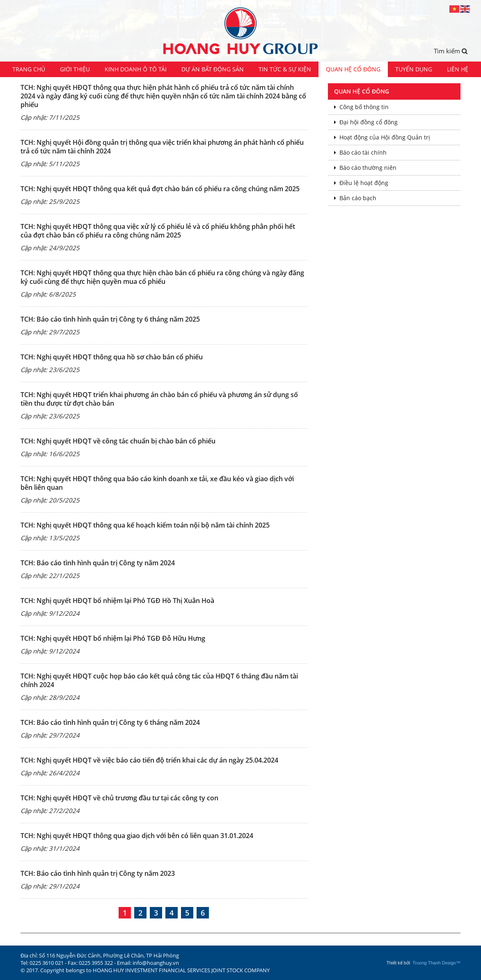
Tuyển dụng (414, 69)
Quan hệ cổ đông (353, 69)
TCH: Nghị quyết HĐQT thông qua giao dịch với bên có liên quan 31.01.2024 (137, 836)
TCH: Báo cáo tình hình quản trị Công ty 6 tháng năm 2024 (110, 722)
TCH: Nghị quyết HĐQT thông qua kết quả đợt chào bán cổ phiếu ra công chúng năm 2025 (160, 189)
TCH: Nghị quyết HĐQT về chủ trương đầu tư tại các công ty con (119, 798)
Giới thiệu (75, 69)
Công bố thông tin (361, 107)
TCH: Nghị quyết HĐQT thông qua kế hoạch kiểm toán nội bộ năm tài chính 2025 (145, 525)
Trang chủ (29, 69)
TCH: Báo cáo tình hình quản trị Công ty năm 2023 (98, 873)
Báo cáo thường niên (365, 168)
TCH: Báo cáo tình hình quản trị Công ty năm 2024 (98, 563)
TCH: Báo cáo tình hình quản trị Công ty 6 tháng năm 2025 (110, 319)
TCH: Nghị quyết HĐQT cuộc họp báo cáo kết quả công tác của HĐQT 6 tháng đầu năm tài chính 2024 (159, 680)
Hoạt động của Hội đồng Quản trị (382, 137)
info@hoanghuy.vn (156, 963)
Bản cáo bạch (355, 198)
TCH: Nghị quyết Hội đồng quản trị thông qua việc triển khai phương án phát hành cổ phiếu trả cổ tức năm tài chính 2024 (162, 147)
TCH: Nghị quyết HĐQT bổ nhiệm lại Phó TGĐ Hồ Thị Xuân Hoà (117, 601)
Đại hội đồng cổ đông (366, 122)
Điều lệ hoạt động (361, 183)
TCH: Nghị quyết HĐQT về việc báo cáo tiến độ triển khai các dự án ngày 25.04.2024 (149, 760)
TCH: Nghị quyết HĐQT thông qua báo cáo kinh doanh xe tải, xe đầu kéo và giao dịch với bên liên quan (157, 483)
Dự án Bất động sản (213, 69)
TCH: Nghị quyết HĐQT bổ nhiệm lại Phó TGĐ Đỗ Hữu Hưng (113, 638)
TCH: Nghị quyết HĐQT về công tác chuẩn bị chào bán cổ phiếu (118, 441)
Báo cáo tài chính (360, 152)
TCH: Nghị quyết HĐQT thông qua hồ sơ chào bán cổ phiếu (112, 357)
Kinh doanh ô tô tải (136, 69)
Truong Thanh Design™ (436, 963)
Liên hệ (458, 69)
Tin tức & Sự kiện (285, 69)
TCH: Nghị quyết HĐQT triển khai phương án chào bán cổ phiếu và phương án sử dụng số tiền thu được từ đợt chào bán (159, 399)
